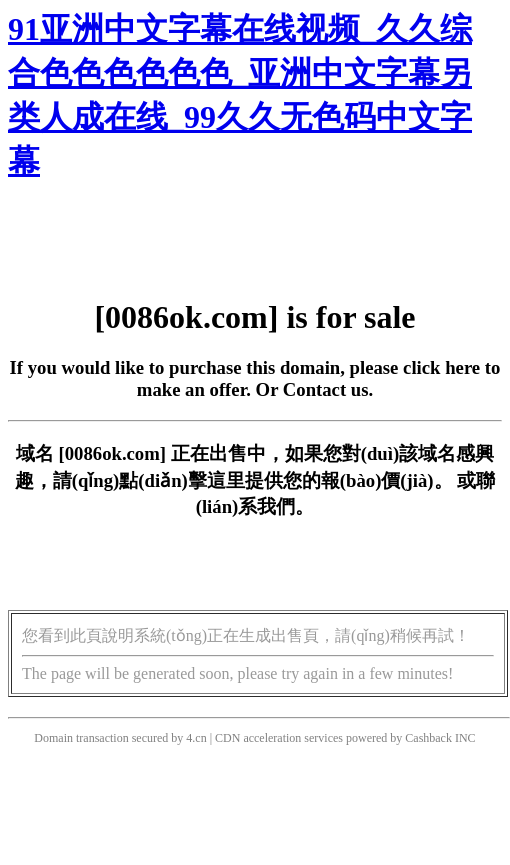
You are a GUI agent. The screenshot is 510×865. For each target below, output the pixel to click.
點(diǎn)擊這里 (181, 480)
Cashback (428, 738)
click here (441, 367)
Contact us (326, 389)
